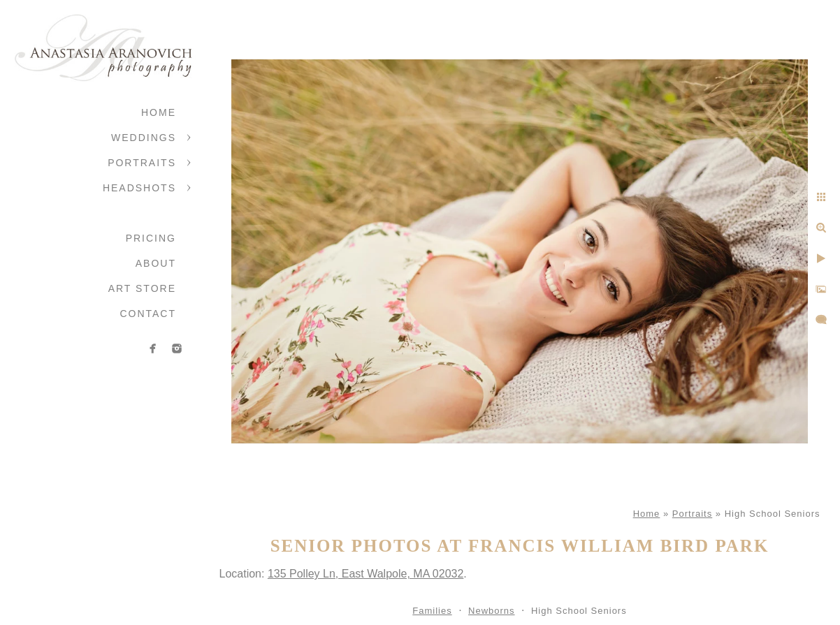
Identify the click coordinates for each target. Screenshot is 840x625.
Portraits (142, 163)
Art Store (142, 288)
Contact (148, 314)
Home (159, 112)
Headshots (139, 188)
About (156, 263)
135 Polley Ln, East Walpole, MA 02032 (365, 574)
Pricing (151, 238)
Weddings (144, 138)
